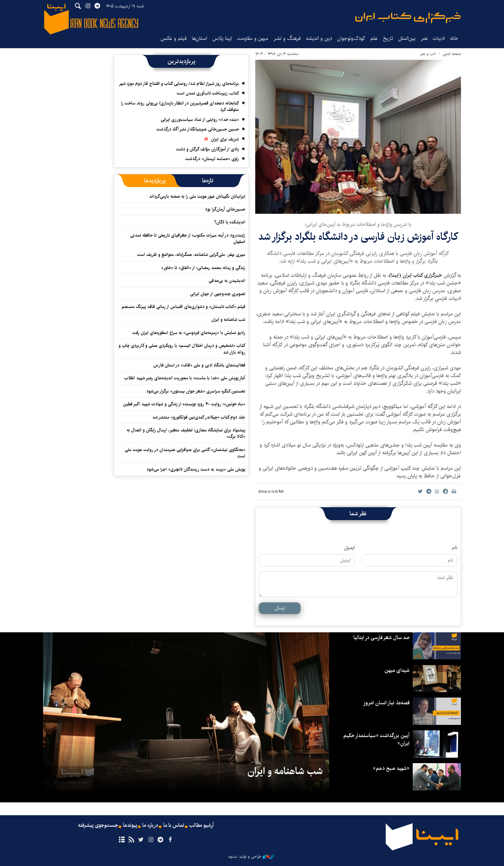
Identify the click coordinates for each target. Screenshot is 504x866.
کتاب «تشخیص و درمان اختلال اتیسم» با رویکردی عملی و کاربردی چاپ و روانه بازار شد (182, 349)
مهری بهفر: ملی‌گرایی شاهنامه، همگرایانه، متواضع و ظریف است (191, 255)
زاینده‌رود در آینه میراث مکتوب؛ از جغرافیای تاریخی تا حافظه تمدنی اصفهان (188, 239)
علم (374, 38)
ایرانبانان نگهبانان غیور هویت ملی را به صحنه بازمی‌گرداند (197, 196)
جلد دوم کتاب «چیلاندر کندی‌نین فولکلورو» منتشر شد (199, 417)
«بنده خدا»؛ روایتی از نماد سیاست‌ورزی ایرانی (200, 120)
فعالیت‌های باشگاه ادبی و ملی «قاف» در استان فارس (199, 365)
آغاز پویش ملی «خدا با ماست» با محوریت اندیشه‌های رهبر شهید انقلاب (185, 378)
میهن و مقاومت (253, 38)
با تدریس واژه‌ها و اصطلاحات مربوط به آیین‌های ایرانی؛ (358, 225)
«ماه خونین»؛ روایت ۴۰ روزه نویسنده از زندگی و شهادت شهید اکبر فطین (184, 404)
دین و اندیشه (319, 38)
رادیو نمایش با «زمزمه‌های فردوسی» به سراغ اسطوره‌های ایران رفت (189, 333)
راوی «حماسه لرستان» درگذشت (212, 159)
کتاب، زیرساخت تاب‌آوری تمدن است (208, 93)
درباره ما (150, 825)
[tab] (208, 181)
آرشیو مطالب (202, 825)
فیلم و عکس (174, 38)
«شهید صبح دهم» (391, 768)
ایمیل (350, 548)
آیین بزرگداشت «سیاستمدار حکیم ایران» (376, 740)
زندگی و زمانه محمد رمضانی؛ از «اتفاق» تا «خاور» (203, 268)
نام (455, 548)
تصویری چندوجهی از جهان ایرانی (218, 294)
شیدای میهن (397, 670)
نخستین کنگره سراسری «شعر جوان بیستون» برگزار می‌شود (196, 391)
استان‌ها (199, 38)
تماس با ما (174, 825)
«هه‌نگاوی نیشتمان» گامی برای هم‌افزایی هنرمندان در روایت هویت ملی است (185, 453)
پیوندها (130, 825)
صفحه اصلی (452, 54)
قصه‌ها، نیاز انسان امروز (386, 703)
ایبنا (408, 18)
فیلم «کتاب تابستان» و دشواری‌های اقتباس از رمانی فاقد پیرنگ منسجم (184, 307)
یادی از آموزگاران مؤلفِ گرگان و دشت (207, 149)
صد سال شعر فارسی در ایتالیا (382, 638)
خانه (454, 38)
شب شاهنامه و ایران (228, 320)
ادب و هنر (428, 54)
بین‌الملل (407, 38)
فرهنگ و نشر (287, 38)
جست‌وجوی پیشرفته (98, 825)
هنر (424, 38)
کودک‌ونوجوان (351, 38)
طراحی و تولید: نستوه (251, 857)
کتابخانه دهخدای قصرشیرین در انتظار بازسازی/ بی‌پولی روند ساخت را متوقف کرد (180, 106)
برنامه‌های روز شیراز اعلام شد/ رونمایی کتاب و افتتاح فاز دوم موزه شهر (179, 84)
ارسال (280, 608)
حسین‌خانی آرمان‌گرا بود (225, 209)
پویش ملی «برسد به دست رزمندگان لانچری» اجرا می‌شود (196, 469)
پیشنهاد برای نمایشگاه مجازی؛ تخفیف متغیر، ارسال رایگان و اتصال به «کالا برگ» (186, 433)
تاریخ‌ (388, 38)
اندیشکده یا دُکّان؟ (230, 222)
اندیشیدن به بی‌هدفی (227, 281)
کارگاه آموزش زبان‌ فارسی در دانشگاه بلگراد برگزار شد (358, 237)
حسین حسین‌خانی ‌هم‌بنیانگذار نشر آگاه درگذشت (198, 129)
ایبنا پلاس (222, 38)
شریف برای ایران (225, 139)
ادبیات (439, 38)
